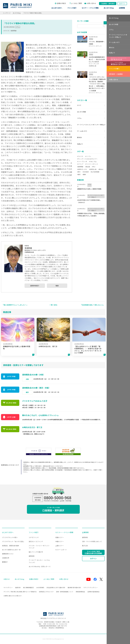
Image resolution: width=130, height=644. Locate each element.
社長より (80, 144)
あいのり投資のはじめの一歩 (11, 550)
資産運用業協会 (80, 592)
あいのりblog (17, 13)
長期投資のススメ (8, 554)
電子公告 (85, 546)
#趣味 (84, 174)
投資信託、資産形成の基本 (11, 546)
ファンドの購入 (114, 69)
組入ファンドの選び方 (36, 552)
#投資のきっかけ (82, 169)
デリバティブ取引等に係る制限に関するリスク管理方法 (20, 592)
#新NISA (101, 169)
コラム (17, 27)
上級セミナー (60, 546)
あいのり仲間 (81, 112)
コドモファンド (34, 537)
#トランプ (80, 164)
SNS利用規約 (40, 588)
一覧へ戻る (53, 305)
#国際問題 (13, 31)
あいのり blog (109, 8)
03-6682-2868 (51, 624)
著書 (57, 286)
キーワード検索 (83, 21)
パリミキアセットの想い (10, 537)
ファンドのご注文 (93, 552)
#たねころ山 (93, 161)
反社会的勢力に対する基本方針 (56, 588)
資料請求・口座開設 (116, 74)
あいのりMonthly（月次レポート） (40, 566)
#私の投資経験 (95, 172)
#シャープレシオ (82, 161)
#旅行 (79, 172)
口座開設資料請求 (108, 3)
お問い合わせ (91, 3)
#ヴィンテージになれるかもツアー (87, 159)
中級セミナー (60, 541)
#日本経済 (86, 172)
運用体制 (32, 556)
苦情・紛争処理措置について (65, 592)
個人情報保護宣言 (28, 588)
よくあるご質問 (76, 3)
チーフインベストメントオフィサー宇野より (91, 125)
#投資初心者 (93, 169)
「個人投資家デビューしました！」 (15, 305)
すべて (79, 105)
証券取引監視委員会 (93, 592)
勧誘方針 (18, 588)
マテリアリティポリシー (91, 588)
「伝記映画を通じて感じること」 (92, 305)
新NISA (79, 137)
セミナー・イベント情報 (90, 8)
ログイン (122, 3)
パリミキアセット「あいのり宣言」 (13, 541)
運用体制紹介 (35, 286)
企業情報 (122, 8)
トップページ (7, 13)
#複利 (79, 174)
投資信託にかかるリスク (46, 592)
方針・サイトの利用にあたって (92, 541)
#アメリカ (6, 31)
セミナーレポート (61, 550)
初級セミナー (60, 537)
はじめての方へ (57, 8)
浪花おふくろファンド (36, 541)
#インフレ (88, 156)
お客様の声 (6, 558)
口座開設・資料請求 (53, 509)
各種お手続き (61, 3)
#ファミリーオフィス (92, 164)
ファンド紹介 (72, 8)
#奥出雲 (88, 167)
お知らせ (7, 579)
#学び (94, 167)
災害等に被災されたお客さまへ (13, 596)
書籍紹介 (5, 562)
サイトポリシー (8, 588)
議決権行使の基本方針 (74, 588)
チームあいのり (82, 131)
